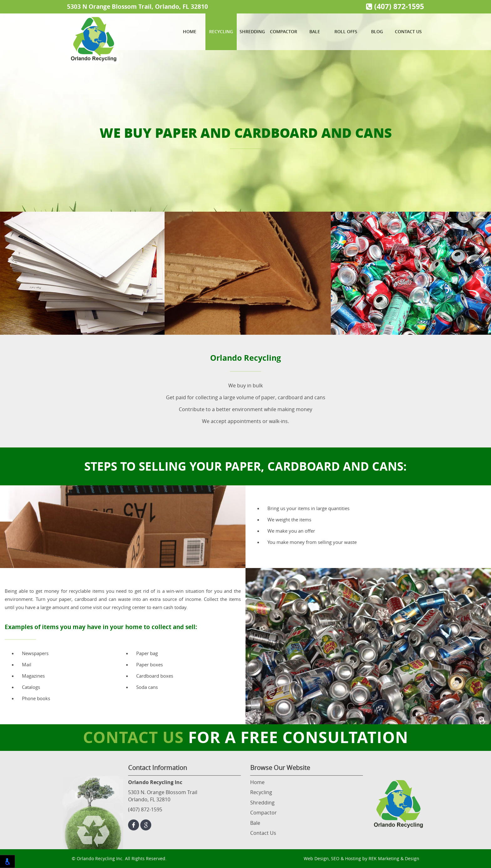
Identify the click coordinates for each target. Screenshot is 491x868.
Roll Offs (346, 31)
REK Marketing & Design (394, 858)
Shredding (252, 31)
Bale (315, 31)
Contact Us (408, 31)
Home (190, 31)
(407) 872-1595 (395, 6)
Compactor (284, 31)
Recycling (221, 31)
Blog (377, 31)
